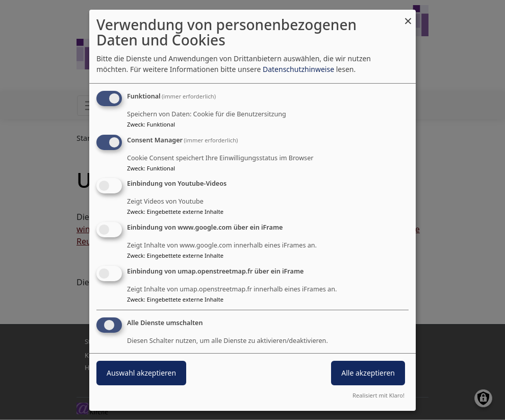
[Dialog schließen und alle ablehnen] (408, 16)
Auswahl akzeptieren (141, 373)
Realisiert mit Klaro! (378, 395)
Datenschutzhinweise (298, 69)
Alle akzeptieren (368, 373)
